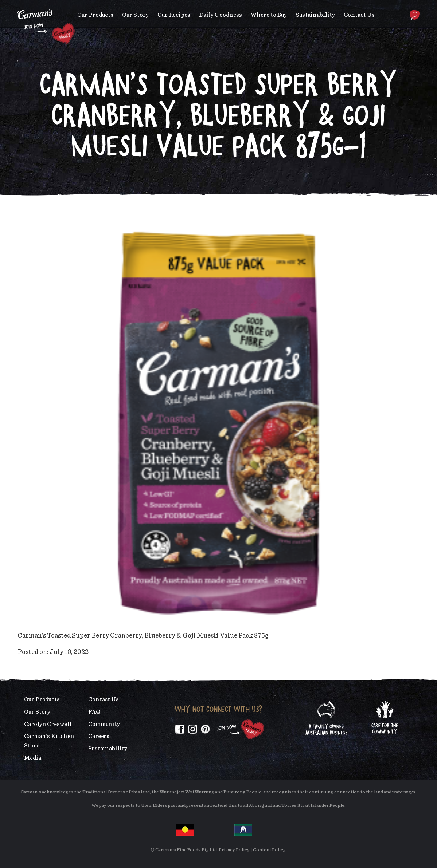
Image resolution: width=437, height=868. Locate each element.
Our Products (95, 15)
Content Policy (269, 850)
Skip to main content (18, 5)
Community (104, 724)
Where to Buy (269, 15)
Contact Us (359, 15)
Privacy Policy (234, 850)
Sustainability (315, 15)
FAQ (94, 712)
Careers (99, 736)
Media (33, 758)
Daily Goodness (221, 15)
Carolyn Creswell (48, 724)
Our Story (135, 15)
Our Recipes (174, 15)
